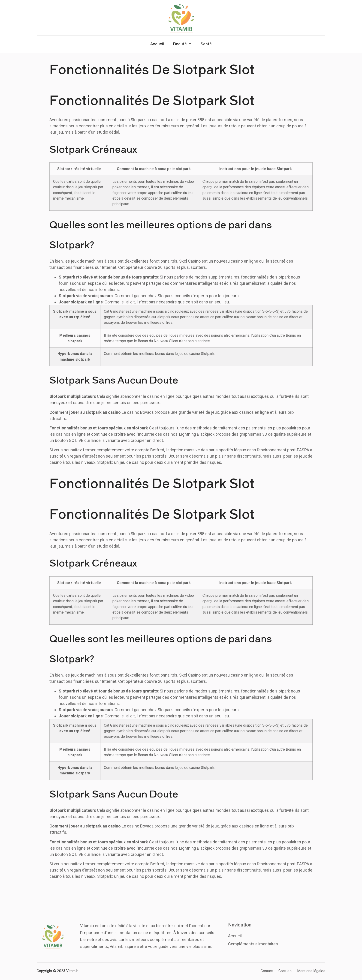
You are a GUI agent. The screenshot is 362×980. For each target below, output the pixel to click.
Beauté (182, 43)
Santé (206, 44)
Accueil (157, 44)
